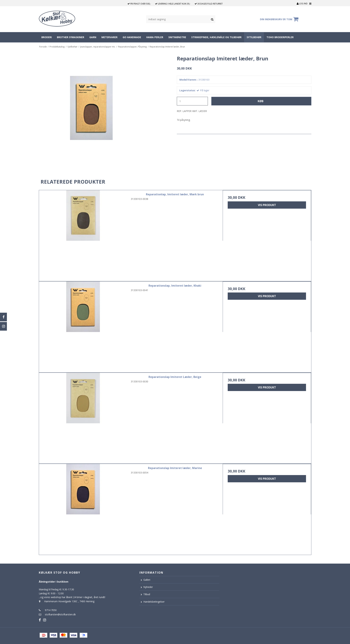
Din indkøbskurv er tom (280, 19)
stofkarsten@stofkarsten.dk (60, 614)
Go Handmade (132, 37)
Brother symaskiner (71, 37)
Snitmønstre (177, 37)
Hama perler (155, 37)
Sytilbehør (254, 37)
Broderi (47, 37)
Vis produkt (267, 205)
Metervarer (109, 37)
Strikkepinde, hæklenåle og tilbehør (216, 37)
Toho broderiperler (280, 37)
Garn (93, 37)
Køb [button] (261, 101)
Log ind (302, 4)
